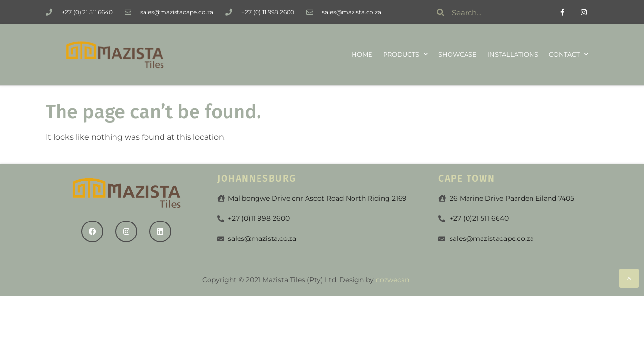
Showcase (458, 55)
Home (362, 55)
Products (405, 55)
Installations (513, 55)
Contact (569, 55)
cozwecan (393, 280)
